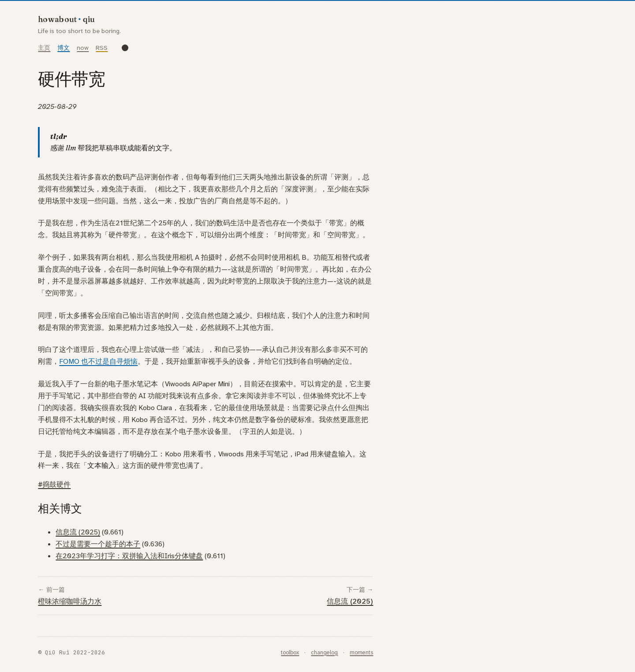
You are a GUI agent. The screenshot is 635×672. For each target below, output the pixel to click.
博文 (63, 48)
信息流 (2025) (78, 532)
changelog (324, 652)
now (83, 48)
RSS (102, 48)
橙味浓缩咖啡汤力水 (70, 601)
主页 (44, 48)
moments (361, 652)
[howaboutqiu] (80, 18)
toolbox (290, 652)
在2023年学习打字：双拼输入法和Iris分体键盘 (129, 556)
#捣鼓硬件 (54, 484)
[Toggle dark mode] (125, 48)
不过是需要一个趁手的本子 (98, 544)
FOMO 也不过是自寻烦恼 (98, 361)
